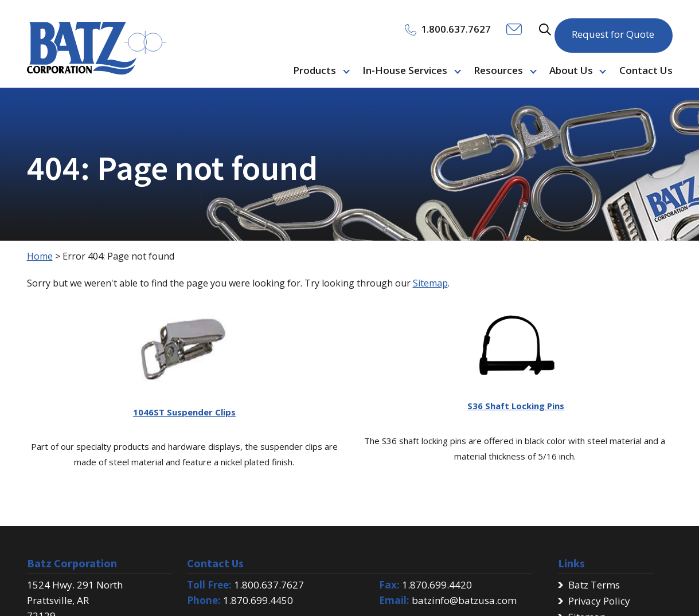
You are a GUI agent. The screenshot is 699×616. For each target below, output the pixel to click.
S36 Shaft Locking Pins (516, 406)
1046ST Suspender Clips (184, 412)
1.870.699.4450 (258, 600)
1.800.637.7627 (269, 585)
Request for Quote (613, 28)
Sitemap (430, 283)
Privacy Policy (599, 601)
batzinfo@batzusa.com (464, 600)
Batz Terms (594, 585)
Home (40, 256)
